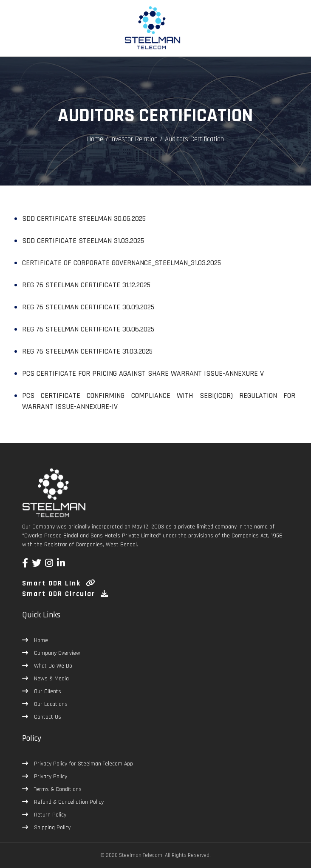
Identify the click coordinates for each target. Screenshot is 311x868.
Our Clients (47, 691)
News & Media (51, 679)
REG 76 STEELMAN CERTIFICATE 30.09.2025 (88, 307)
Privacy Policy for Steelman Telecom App (83, 764)
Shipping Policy (51, 828)
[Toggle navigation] (19, 34)
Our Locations (50, 704)
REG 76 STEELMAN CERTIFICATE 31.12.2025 (86, 285)
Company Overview (56, 653)
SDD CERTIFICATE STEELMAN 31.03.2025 (83, 241)
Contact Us (47, 717)
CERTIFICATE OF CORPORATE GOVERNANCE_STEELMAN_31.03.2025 (122, 263)
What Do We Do (52, 666)
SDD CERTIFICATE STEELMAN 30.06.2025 (84, 218)
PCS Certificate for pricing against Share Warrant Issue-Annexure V (143, 373)
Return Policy (49, 815)
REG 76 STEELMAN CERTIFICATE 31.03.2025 (87, 351)
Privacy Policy (50, 777)
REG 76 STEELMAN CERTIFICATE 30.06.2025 (88, 329)
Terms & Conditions (57, 789)
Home (95, 139)
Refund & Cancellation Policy (68, 802)
